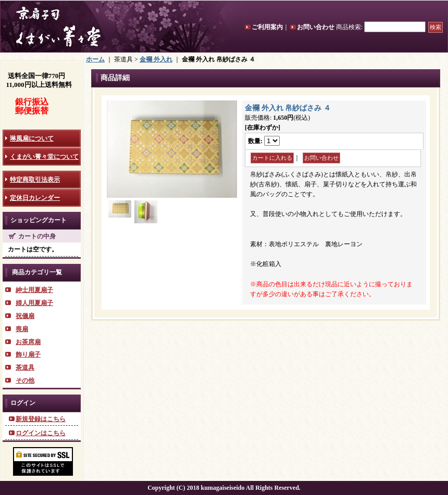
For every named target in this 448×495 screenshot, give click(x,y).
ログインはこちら (41, 433)
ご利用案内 (267, 27)
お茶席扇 (28, 342)
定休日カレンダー (35, 198)
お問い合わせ (316, 27)
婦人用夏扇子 (34, 303)
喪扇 (22, 329)
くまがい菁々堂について (44, 157)
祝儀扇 (25, 316)
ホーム (95, 59)
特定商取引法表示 (35, 180)
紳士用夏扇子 (34, 290)
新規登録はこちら (41, 419)
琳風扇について (32, 138)
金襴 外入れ (156, 59)
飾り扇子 (28, 354)
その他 (25, 380)
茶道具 (25, 367)
